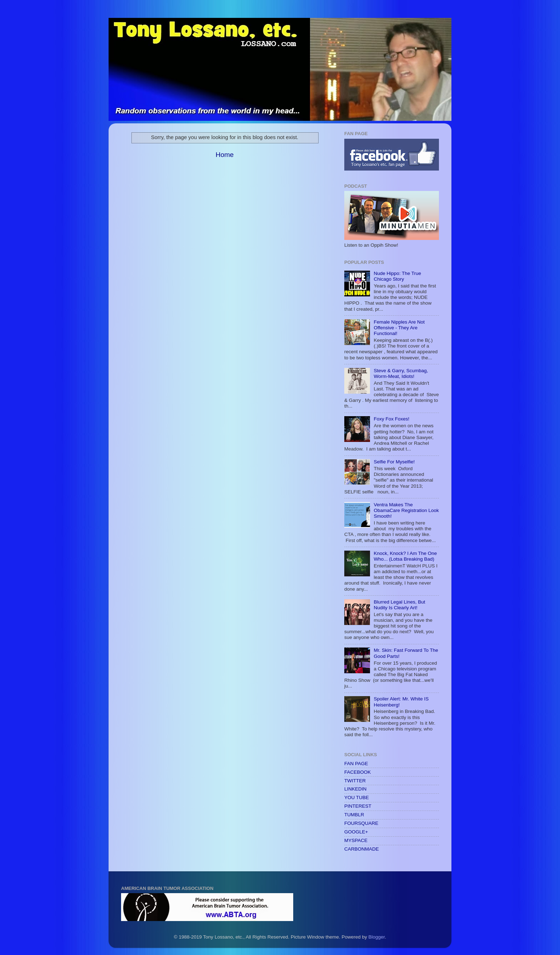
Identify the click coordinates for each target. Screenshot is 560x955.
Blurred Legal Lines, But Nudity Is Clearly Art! (399, 605)
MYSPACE (356, 840)
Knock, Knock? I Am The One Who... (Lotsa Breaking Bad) (405, 556)
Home (225, 155)
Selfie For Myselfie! (394, 462)
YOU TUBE (357, 798)
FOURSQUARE (361, 823)
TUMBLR (354, 815)
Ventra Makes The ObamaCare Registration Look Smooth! (406, 510)
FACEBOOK (357, 772)
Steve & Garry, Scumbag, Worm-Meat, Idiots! (401, 373)
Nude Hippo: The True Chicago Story (397, 276)
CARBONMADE (362, 849)
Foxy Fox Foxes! (391, 419)
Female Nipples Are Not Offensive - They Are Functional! (399, 328)
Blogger (377, 937)
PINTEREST (358, 806)
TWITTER (355, 781)
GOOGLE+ (356, 832)
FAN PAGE (356, 764)
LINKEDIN (355, 789)
